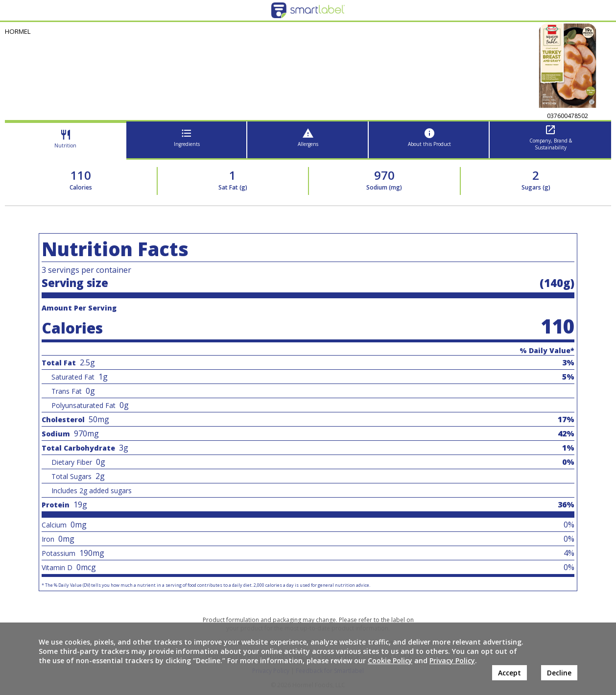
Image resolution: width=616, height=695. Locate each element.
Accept (509, 673)
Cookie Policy (390, 660)
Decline (559, 673)
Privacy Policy (452, 660)
